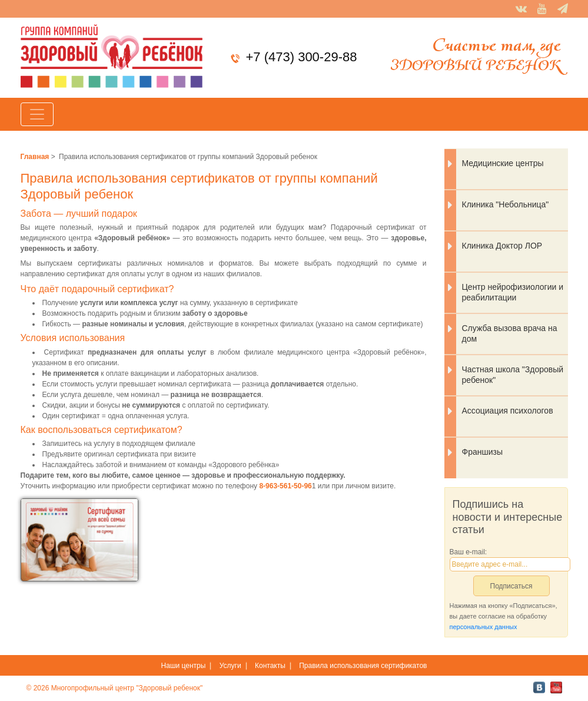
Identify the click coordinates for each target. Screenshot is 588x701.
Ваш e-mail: (469, 552)
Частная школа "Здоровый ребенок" (513, 375)
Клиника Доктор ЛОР (502, 246)
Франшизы (482, 452)
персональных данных (484, 627)
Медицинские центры (503, 163)
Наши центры (184, 666)
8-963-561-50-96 (285, 486)
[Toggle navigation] (37, 114)
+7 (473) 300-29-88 (301, 57)
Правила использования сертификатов (363, 666)
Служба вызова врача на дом (510, 333)
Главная (35, 157)
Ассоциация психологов (508, 411)
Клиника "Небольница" (506, 204)
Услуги (230, 666)
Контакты (270, 666)
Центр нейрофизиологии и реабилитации (513, 292)
